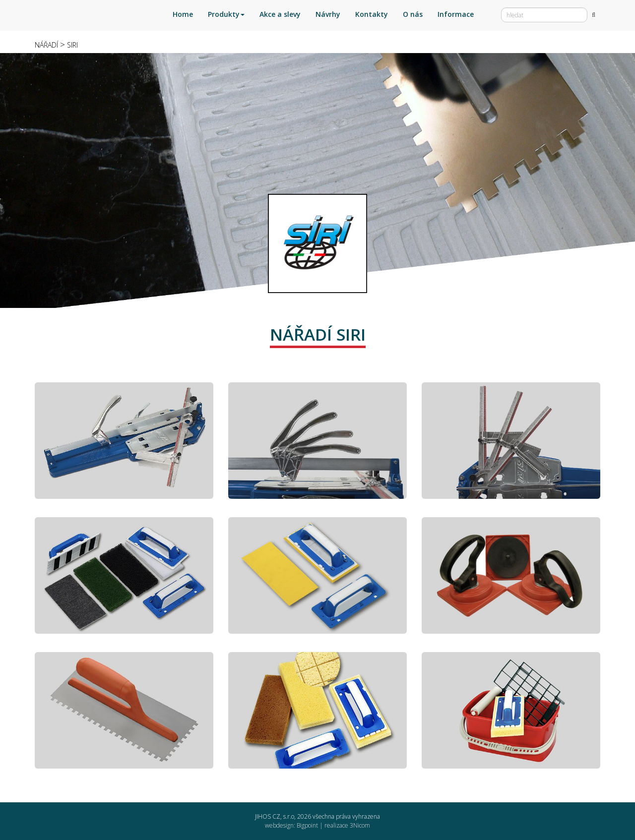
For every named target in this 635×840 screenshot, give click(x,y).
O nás (413, 14)
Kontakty (372, 14)
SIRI (72, 45)
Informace (456, 14)
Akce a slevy (280, 14)
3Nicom (360, 825)
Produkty (226, 14)
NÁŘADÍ (46, 45)
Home (183, 14)
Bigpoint (307, 825)
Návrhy (328, 14)
